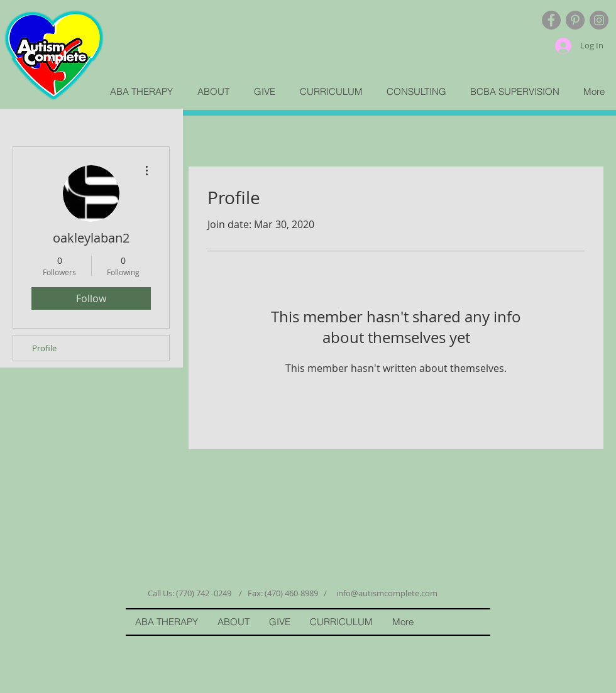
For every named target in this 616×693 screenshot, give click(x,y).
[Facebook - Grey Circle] (551, 20)
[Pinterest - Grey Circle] (575, 20)
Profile (44, 348)
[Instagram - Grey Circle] (599, 20)
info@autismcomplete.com (387, 593)
